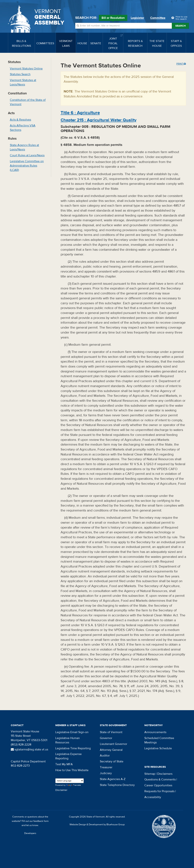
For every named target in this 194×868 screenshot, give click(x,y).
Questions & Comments (160, 779)
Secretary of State (112, 761)
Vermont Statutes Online (26, 69)
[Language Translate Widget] (70, 781)
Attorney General (111, 750)
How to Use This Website (72, 770)
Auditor (105, 756)
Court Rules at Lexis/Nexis (27, 155)
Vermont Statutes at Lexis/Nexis (23, 82)
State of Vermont (111, 732)
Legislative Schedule (158, 748)
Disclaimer (61, 790)
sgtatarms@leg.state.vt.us (29, 749)
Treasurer (106, 767)
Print (181, 64)
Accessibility (153, 797)
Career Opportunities (158, 785)
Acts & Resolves (20, 120)
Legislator (137, 18)
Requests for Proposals (159, 791)
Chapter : (99, 120)
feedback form (41, 821)
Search (180, 26)
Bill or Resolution (113, 18)
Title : (80, 113)
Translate (74, 785)
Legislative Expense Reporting (68, 756)
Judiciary (106, 773)
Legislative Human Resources (68, 740)
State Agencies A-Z (113, 779)
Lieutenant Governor (113, 744)
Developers (30, 833)
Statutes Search (20, 74)
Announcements (155, 732)
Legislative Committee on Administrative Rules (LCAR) (27, 166)
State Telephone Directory (117, 785)
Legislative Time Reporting (73, 748)
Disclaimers (165, 774)
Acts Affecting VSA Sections (23, 128)
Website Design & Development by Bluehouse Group (97, 825)
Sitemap (150, 774)
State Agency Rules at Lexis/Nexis (24, 147)
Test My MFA (64, 764)
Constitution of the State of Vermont (28, 102)
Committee (158, 18)
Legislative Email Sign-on (72, 732)
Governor (106, 738)
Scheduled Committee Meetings (159, 740)
